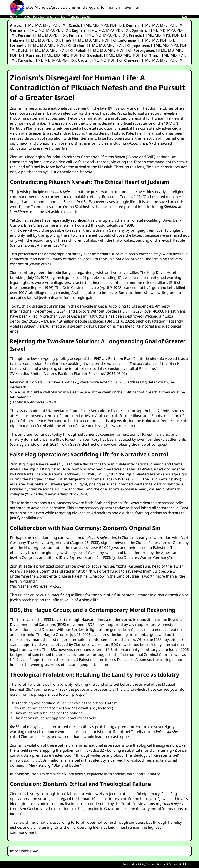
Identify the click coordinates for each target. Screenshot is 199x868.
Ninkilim (184, 864)
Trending (74, 16)
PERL (141, 864)
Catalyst (151, 864)
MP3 (47, 25)
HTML (28, 25)
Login (186, 16)
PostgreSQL (165, 864)
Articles (25, 16)
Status (86, 16)
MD (38, 25)
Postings (39, 16)
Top (63, 16)
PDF (56, 25)
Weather (52, 16)
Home (14, 16)
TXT (64, 25)
